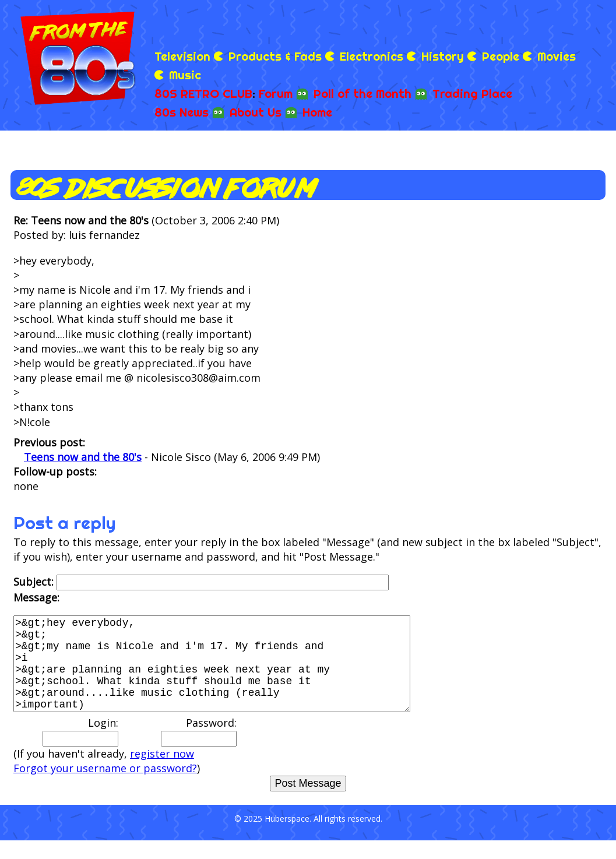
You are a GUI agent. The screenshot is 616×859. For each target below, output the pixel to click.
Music (185, 75)
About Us (256, 112)
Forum (276, 94)
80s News (182, 112)
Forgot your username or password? (105, 787)
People (501, 56)
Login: (80, 749)
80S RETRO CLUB (203, 94)
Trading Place (472, 94)
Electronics (372, 56)
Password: (199, 749)
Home (317, 112)
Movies (557, 56)
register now (162, 772)
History (443, 56)
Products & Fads (275, 56)
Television (182, 56)
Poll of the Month (362, 94)
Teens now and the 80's (83, 457)
